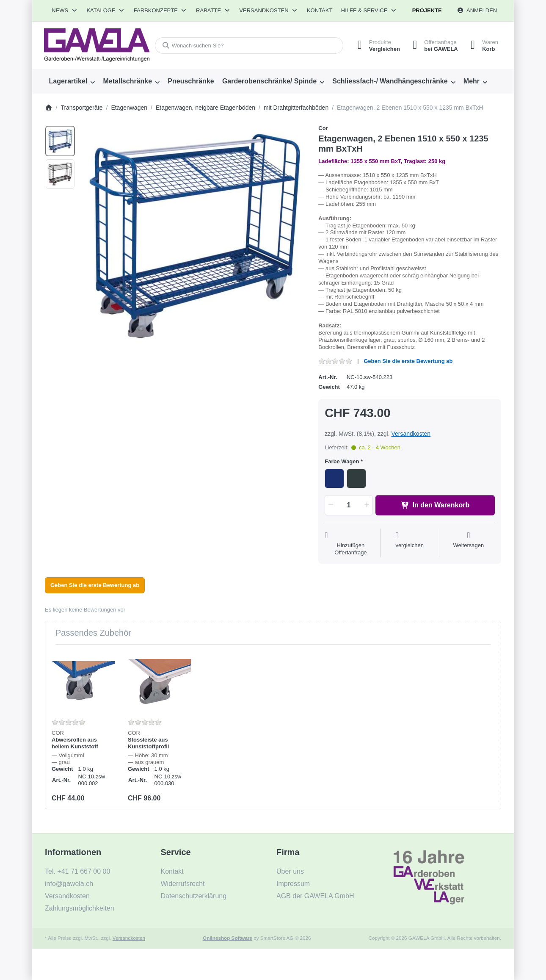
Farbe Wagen (342, 461)
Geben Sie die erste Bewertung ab (408, 361)
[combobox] (249, 46)
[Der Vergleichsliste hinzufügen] (409, 544)
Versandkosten (411, 434)
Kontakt (320, 10)
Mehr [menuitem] (472, 81)
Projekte (427, 10)
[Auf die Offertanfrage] (350, 544)
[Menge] (349, 505)
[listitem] (194, 237)
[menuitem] (72, 81)
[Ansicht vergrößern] (194, 237)
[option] (60, 141)
